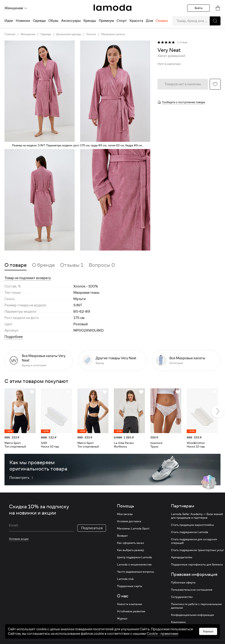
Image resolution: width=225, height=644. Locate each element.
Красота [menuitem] (136, 21)
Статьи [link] (122, 633)
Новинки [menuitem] (23, 21)
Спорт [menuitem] (122, 21)
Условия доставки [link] (129, 521)
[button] (215, 21)
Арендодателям (182, 557)
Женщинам (16, 8)
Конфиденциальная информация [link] (192, 615)
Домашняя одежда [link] (69, 34)
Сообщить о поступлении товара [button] (183, 102)
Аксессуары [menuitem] (71, 21)
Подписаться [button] (92, 528)
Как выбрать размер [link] (130, 550)
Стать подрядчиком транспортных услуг (197, 550)
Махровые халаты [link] (113, 34)
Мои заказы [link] (125, 514)
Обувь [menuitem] (53, 21)
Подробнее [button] (14, 337)
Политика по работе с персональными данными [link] (196, 606)
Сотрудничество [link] (182, 597)
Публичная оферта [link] (183, 583)
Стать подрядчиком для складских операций (194, 541)
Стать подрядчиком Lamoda (190, 532)
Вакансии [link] (123, 626)
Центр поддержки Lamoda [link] (134, 557)
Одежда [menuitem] (39, 21)
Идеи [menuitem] (9, 21)
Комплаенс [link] (178, 622)
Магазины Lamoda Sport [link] (133, 529)
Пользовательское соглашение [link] (192, 590)
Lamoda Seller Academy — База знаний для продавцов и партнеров (197, 516)
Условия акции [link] (19, 539)
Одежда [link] (46, 34)
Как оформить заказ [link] (130, 543)
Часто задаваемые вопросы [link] (136, 572)
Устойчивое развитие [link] (131, 611)
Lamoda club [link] (125, 579)
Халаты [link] (91, 34)
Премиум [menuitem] (106, 21)
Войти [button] (199, 8)
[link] (112, 8)
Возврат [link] (122, 536)
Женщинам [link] (28, 34)
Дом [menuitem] (149, 21)
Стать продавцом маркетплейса (192, 525)
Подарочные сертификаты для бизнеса (197, 565)
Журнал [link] (122, 619)
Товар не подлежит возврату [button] (28, 278)
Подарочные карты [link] (130, 586)
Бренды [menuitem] (90, 21)
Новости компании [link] (129, 604)
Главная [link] (10, 34)
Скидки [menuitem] (162, 21)
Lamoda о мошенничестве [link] (134, 565)
